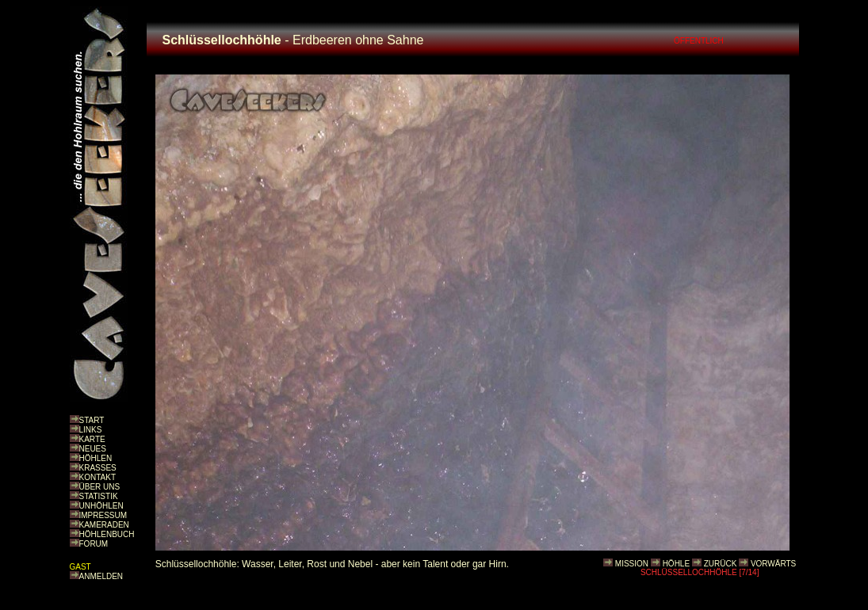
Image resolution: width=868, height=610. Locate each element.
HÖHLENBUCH (107, 534)
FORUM (94, 544)
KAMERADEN (104, 525)
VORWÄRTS (773, 564)
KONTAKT (98, 477)
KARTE (92, 439)
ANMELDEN (101, 576)
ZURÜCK (721, 564)
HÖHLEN (96, 458)
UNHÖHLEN (101, 506)
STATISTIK (99, 496)
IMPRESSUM (103, 515)
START (92, 420)
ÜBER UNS (100, 487)
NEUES (93, 449)
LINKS (91, 430)
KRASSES (98, 468)
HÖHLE (676, 564)
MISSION (632, 564)
